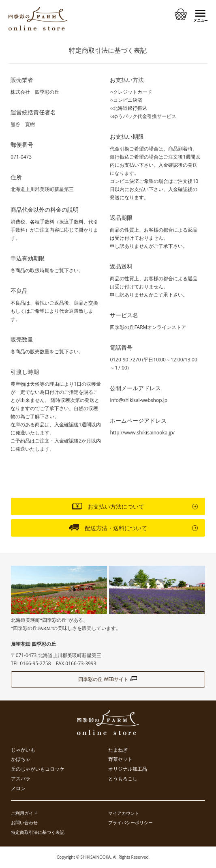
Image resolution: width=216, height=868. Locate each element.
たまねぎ (118, 750)
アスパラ (21, 779)
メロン (18, 789)
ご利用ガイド (24, 813)
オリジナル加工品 (128, 769)
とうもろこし (123, 779)
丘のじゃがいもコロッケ (38, 769)
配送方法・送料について (108, 527)
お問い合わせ (24, 822)
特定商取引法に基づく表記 (38, 832)
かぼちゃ (21, 759)
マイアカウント (124, 813)
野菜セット (120, 759)
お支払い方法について (108, 506)
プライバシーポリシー (130, 822)
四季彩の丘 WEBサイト (108, 679)
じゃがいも (23, 750)
